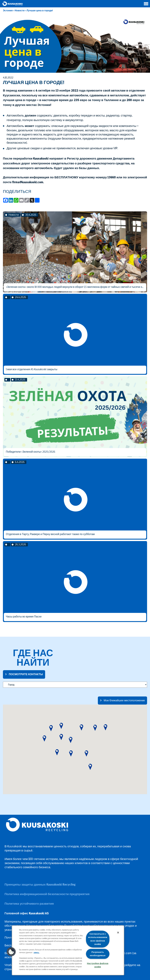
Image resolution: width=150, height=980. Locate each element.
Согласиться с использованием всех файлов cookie (98, 939)
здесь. (36, 952)
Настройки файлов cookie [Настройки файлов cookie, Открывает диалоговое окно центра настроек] (98, 965)
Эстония (8, 11)
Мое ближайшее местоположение (124, 700)
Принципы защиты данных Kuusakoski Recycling (40, 885)
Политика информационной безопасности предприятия (47, 894)
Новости (20, 11)
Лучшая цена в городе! (40, 11)
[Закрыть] (118, 933)
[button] (44, 738)
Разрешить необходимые (98, 954)
